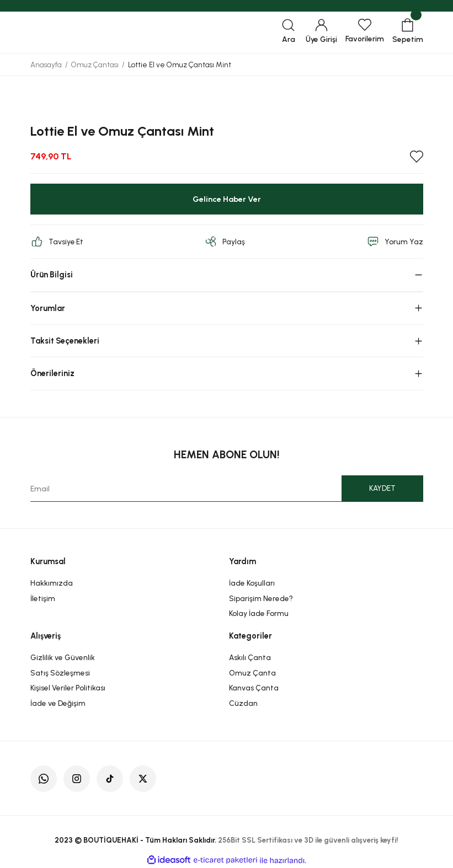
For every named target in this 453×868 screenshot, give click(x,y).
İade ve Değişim (58, 703)
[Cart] (408, 32)
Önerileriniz (52, 373)
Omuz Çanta (252, 673)
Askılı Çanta (250, 657)
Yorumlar (48, 308)
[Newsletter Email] (227, 489)
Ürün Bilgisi (52, 275)
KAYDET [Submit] (382, 488)
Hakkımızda (52, 583)
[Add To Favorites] (417, 157)
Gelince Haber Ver (227, 199)
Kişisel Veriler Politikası (68, 688)
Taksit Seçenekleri (65, 341)
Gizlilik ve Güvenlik (63, 657)
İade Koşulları (252, 583)
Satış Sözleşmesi (60, 673)
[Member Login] (321, 32)
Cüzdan (243, 703)
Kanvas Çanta (254, 688)
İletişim (43, 598)
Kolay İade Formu (259, 613)
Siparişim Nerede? (261, 598)
